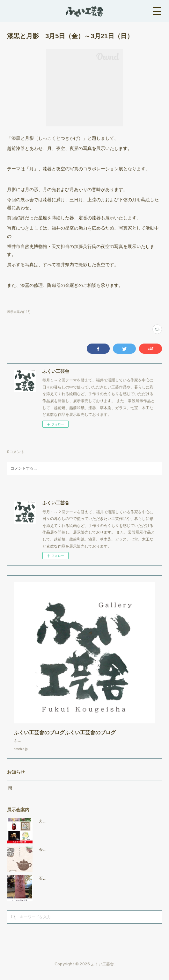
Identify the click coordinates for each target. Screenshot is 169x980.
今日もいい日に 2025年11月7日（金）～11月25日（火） (91, 856)
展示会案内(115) (19, 312)
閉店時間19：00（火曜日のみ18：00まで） (45, 794)
